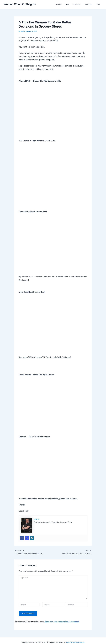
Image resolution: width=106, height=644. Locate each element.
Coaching (89, 4)
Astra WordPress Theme (75, 642)
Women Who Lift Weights (20, 4)
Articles (61, 4)
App (69, 4)
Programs (78, 4)
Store (98, 4)
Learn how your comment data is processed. (62, 622)
